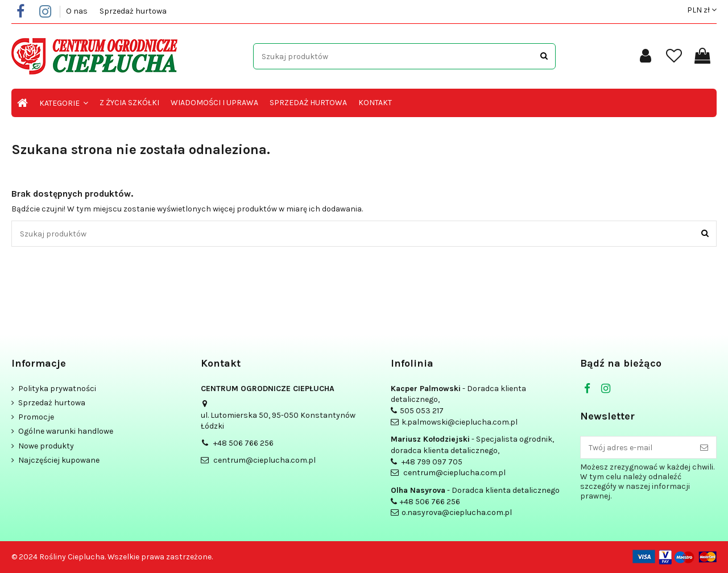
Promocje (36, 417)
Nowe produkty (46, 446)
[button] (64, 103)
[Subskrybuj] (704, 447)
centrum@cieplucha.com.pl (264, 460)
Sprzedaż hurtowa (133, 11)
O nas (78, 11)
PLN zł (702, 10)
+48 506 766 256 (243, 443)
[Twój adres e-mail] (636, 447)
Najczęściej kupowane (59, 460)
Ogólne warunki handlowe (66, 431)
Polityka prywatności (57, 389)
